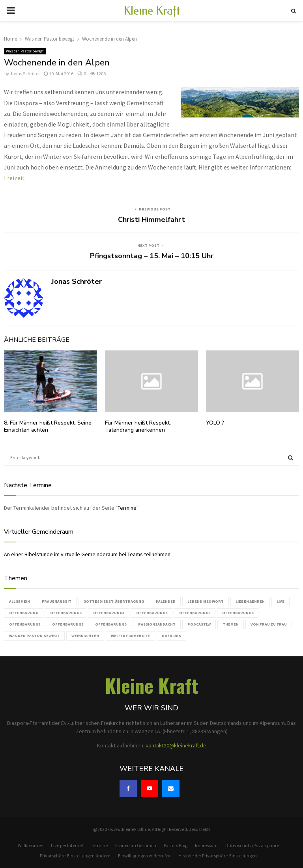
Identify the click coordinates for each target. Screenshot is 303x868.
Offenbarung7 (25, 624)
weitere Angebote (130, 636)
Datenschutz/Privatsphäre (252, 845)
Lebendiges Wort (206, 601)
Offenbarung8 (68, 624)
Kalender (166, 601)
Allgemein (20, 601)
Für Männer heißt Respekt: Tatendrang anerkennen (138, 426)
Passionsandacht (157, 624)
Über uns (171, 636)
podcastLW (199, 624)
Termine (99, 845)
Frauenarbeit (57, 601)
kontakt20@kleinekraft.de (176, 745)
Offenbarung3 (109, 613)
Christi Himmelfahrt (151, 220)
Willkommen (31, 845)
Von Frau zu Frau (269, 624)
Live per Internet (67, 845)
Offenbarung (24, 613)
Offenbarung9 (111, 624)
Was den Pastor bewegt (25, 51)
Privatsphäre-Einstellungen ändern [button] (75, 856)
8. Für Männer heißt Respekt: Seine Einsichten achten (48, 426)
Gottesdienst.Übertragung (114, 601)
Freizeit (14, 178)
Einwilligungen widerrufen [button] (144, 856)
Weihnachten (85, 636)
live (281, 601)
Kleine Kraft (152, 11)
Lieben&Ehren (250, 601)
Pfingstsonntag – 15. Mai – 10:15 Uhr (152, 256)
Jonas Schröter (25, 74)
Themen (231, 624)
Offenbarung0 (66, 613)
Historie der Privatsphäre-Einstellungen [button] (218, 856)
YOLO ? (215, 423)
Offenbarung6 (238, 613)
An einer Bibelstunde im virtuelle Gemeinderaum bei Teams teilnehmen (87, 554)
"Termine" (127, 508)
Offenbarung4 (152, 613)
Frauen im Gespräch (136, 845)
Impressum (206, 845)
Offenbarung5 (195, 613)
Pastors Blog (176, 845)
